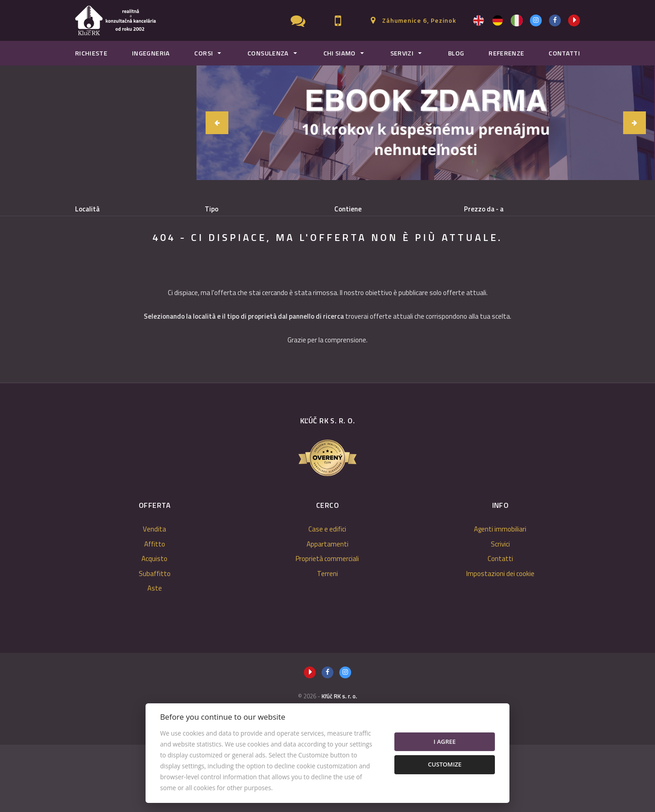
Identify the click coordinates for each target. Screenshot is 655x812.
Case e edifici (327, 596)
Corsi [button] (204, 53)
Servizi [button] (402, 53)
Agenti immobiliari (500, 596)
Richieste (91, 53)
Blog (456, 53)
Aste (155, 655)
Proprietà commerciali (327, 626)
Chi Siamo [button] (340, 53)
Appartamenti (327, 611)
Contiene (348, 209)
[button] (217, 123)
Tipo (212, 209)
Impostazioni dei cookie (500, 641)
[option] (426, 123)
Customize (445, 764)
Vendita (104, 256)
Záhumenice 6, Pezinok (419, 20)
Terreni (327, 641)
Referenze (506, 53)
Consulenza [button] (268, 53)
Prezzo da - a (484, 209)
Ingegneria (151, 53)
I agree (445, 742)
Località (87, 209)
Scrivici (500, 611)
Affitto (156, 256)
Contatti (564, 53)
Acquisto (209, 256)
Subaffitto (268, 256)
